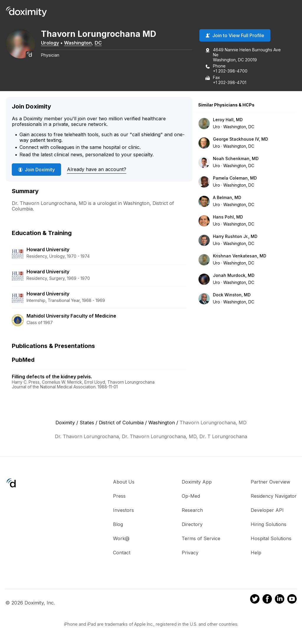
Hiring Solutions (269, 525)
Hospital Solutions (271, 539)
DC (104, 43)
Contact (122, 553)
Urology (56, 43)
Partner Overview (270, 482)
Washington (84, 43)
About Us (124, 482)
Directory (192, 525)
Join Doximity (36, 170)
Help (256, 553)
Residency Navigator (274, 497)
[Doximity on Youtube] (292, 600)
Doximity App (197, 482)
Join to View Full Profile (235, 36)
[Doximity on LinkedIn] (280, 600)
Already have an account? (97, 170)
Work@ (121, 539)
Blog (118, 525)
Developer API (267, 511)
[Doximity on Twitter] (255, 600)
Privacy (190, 553)
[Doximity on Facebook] (267, 600)
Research (192, 511)
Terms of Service (201, 539)
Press (119, 497)
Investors (123, 511)
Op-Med (191, 497)
